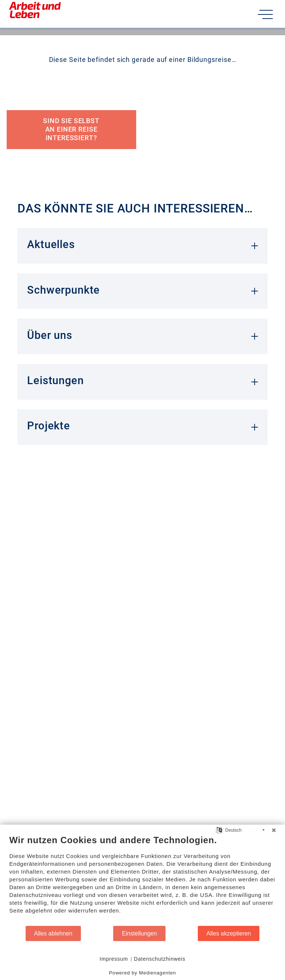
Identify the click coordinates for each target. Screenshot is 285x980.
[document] (142, 880)
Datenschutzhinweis (160, 959)
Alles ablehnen (53, 933)
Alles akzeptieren (229, 933)
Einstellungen (139, 933)
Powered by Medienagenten (142, 973)
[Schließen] (274, 830)
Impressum (114, 959)
